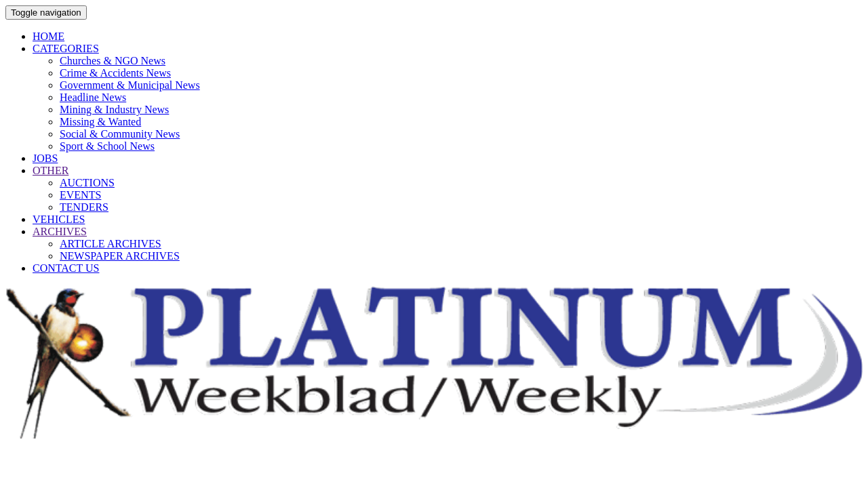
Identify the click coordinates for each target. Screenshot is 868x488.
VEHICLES (59, 219)
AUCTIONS (87, 183)
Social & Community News (120, 134)
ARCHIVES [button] (60, 231)
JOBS (45, 158)
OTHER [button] (51, 170)
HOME (48, 36)
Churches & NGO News (113, 61)
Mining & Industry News (114, 109)
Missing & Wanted (100, 122)
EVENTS (80, 195)
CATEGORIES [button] (66, 48)
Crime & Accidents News (115, 73)
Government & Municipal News (130, 85)
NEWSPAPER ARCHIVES (120, 256)
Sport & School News (107, 146)
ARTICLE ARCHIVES (111, 244)
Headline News (93, 97)
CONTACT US (66, 268)
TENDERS (84, 207)
